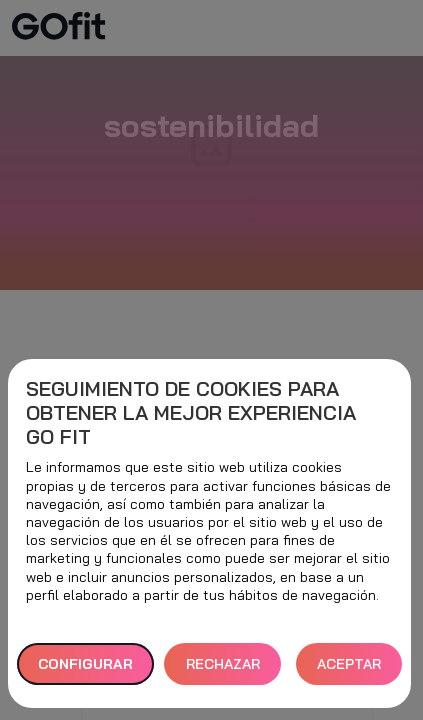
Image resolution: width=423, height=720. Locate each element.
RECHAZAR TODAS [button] (223, 670)
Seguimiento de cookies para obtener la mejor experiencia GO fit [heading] (191, 413)
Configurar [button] (85, 664)
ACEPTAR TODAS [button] (349, 670)
